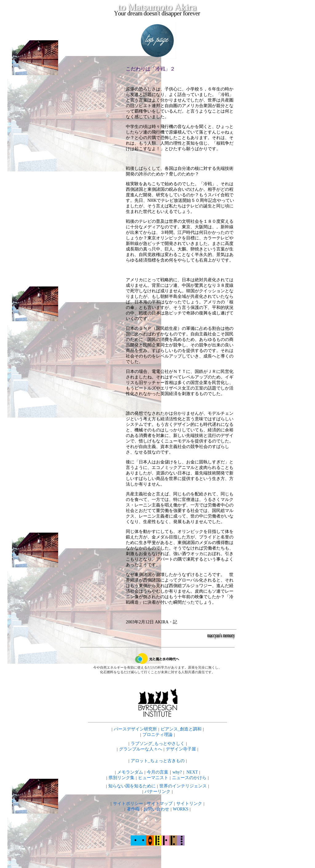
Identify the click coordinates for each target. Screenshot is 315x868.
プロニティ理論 (157, 735)
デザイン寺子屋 (181, 749)
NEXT (192, 772)
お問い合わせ (156, 809)
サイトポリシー (128, 804)
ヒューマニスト (153, 778)
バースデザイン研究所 (135, 729)
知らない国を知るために (132, 786)
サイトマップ (160, 804)
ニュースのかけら (189, 778)
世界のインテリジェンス (183, 786)
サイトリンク (189, 804)
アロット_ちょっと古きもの (158, 761)
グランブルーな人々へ (141, 749)
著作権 (133, 809)
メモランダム (130, 772)
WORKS (181, 809)
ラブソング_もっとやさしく (158, 744)
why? (177, 772)
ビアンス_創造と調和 (181, 729)
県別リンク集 (122, 778)
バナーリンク (157, 792)
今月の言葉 (157, 772)
